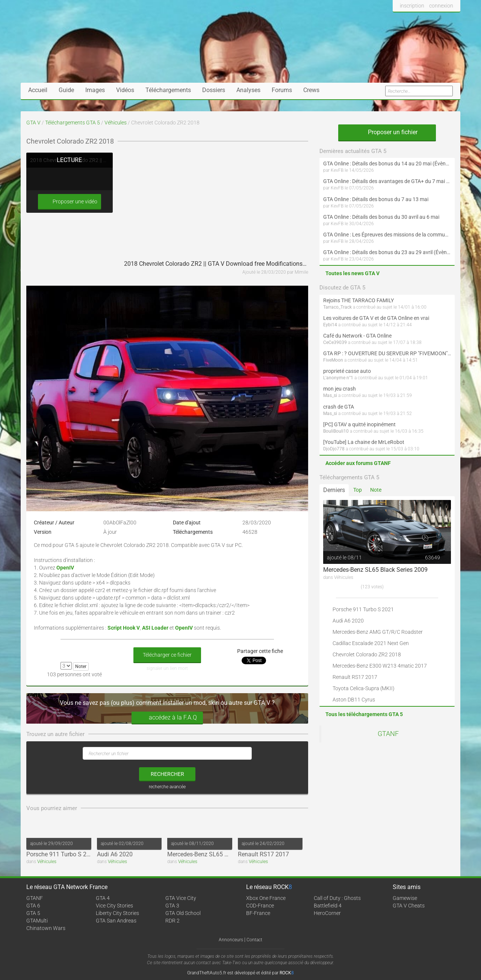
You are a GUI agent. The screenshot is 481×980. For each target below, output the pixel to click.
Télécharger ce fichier (167, 655)
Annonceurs (231, 940)
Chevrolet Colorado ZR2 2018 (367, 654)
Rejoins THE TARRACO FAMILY (358, 300)
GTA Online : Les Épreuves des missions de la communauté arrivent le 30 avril (387, 235)
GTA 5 (33, 913)
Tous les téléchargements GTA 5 (364, 714)
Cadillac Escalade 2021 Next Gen (371, 643)
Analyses (248, 90)
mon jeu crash (340, 389)
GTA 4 (103, 898)
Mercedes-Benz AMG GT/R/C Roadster (378, 632)
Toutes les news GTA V (352, 273)
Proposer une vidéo (70, 202)
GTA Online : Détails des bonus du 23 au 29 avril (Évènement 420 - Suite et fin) (387, 252)
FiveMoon (333, 360)
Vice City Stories (114, 906)
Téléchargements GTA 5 (73, 123)
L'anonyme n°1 (338, 378)
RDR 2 (172, 921)
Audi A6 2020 (115, 854)
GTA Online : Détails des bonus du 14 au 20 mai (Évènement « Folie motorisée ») (387, 164)
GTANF (388, 734)
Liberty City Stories (117, 913)
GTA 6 (33, 906)
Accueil (38, 90)
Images (95, 90)
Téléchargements (168, 90)
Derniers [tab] (334, 490)
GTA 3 (172, 906)
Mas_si (330, 395)
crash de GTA (339, 407)
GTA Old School (183, 913)
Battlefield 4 (328, 906)
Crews (311, 90)
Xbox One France (266, 898)
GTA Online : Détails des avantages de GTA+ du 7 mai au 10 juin (387, 181)
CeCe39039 (335, 342)
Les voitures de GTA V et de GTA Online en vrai (376, 318)
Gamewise (405, 898)
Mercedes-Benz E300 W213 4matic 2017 (380, 666)
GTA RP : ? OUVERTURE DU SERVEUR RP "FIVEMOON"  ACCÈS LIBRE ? (387, 353)
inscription (412, 6)
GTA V (33, 123)
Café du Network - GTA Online (357, 336)
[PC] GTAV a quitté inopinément (359, 424)
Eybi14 (330, 325)
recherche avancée (167, 787)
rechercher (167, 774)
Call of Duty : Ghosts (337, 898)
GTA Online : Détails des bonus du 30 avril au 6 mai (381, 217)
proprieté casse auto (347, 371)
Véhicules (116, 123)
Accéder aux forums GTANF (358, 463)
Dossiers (214, 90)
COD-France (260, 906)
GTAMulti (37, 921)
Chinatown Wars (46, 928)
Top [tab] (358, 490)
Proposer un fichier (387, 132)
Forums (282, 90)
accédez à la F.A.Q (167, 718)
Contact (254, 940)
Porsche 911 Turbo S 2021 (61, 854)
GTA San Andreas (116, 921)
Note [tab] (376, 490)
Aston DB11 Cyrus (354, 700)
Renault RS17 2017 (263, 854)
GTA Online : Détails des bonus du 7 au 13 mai (376, 199)
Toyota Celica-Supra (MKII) (364, 688)
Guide (66, 90)
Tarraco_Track (337, 307)
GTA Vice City (181, 898)
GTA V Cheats (409, 906)
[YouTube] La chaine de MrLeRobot (364, 442)
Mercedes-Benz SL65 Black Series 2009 (219, 854)
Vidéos (125, 90)
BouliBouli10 (336, 431)
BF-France (258, 913)
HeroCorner (327, 913)
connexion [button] (441, 6)
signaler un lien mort (167, 668)
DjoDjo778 (334, 449)
